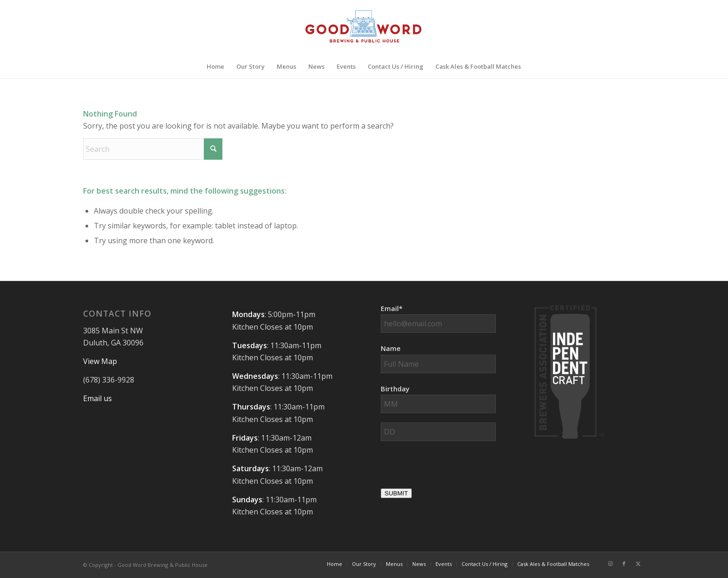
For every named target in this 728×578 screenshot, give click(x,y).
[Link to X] (638, 564)
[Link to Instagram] (610, 564)
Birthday (395, 389)
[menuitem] (215, 66)
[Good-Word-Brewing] (364, 27)
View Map (100, 361)
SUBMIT (396, 493)
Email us (97, 398)
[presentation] (451, 468)
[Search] (153, 149)
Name (391, 348)
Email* (392, 308)
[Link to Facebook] (624, 564)
